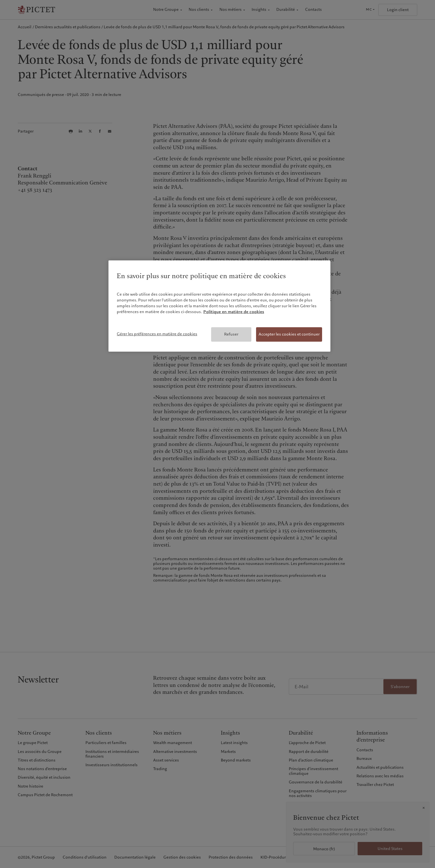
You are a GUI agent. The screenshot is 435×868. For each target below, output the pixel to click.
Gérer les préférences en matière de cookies (157, 334)
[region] (219, 306)
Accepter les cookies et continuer (289, 334)
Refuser (231, 334)
